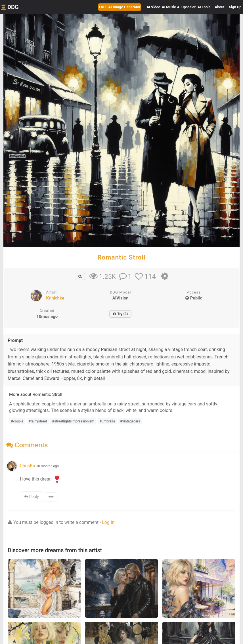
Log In (108, 522)
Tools (204, 7)
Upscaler (186, 7)
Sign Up (235, 7)
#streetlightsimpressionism (73, 421)
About (220, 7)
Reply (31, 497)
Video (154, 7)
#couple (17, 421)
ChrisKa (27, 466)
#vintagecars (130, 421)
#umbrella (107, 421)
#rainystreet (38, 421)
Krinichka (55, 298)
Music (169, 7)
